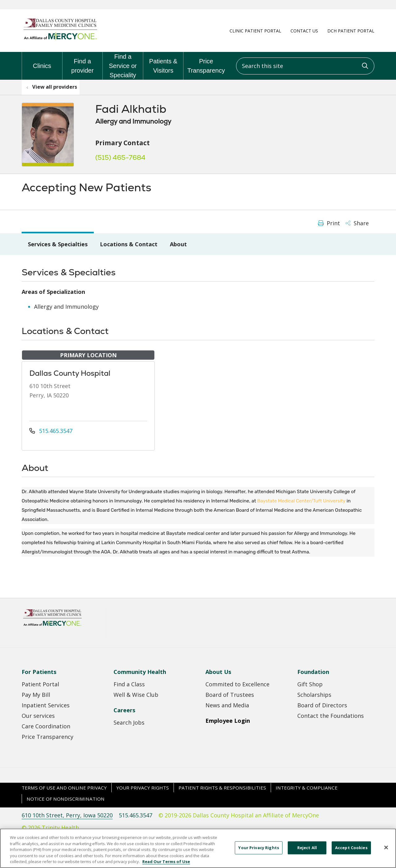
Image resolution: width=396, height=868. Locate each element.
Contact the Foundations (331, 716)
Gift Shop (310, 684)
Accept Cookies (351, 853)
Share (357, 223)
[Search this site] (305, 66)
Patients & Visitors (163, 63)
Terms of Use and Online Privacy (64, 788)
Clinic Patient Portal (255, 31)
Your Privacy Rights (143, 788)
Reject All (307, 853)
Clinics (42, 61)
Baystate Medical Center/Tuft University (301, 501)
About (178, 244)
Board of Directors (322, 705)
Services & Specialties (58, 244)
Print (329, 223)
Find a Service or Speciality (123, 65)
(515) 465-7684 (120, 157)
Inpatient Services (46, 705)
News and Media (227, 705)
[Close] (386, 853)
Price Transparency (206, 63)
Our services (38, 716)
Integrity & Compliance (307, 788)
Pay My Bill (36, 695)
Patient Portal (40, 684)
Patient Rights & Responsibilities (222, 788)
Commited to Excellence (237, 684)
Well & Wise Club (136, 695)
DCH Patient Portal (351, 31)
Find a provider (83, 63)
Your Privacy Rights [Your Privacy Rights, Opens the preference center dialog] (258, 853)
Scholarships (314, 695)
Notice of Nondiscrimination (66, 799)
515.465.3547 (51, 431)
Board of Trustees (230, 695)
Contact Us (304, 31)
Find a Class (129, 684)
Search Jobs (129, 722)
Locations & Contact (129, 244)
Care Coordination (46, 726)
